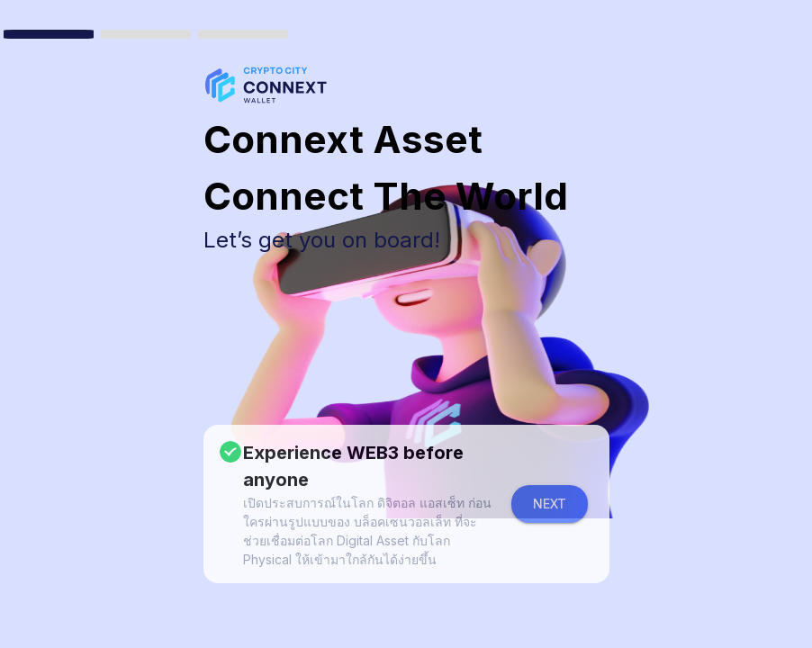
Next (550, 504)
